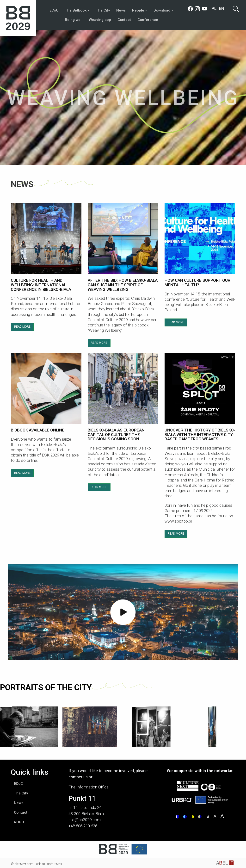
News (121, 10)
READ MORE (22, 327)
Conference (148, 20)
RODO (19, 822)
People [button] (138, 10)
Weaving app (100, 20)
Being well (74, 20)
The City (103, 10)
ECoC (54, 10)
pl (214, 8)
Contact (124, 20)
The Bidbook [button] (76, 10)
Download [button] (162, 10)
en (221, 8)
